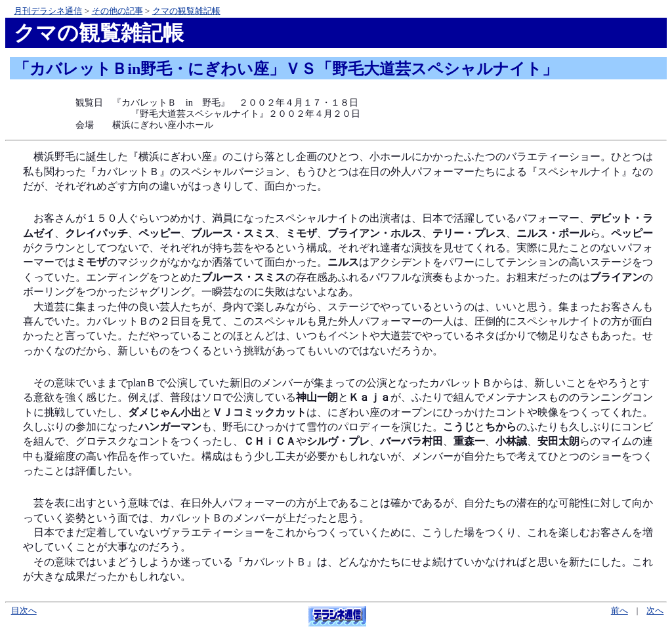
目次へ (24, 611)
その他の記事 (117, 11)
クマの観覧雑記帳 (186, 11)
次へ (655, 611)
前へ (619, 611)
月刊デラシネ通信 (48, 11)
